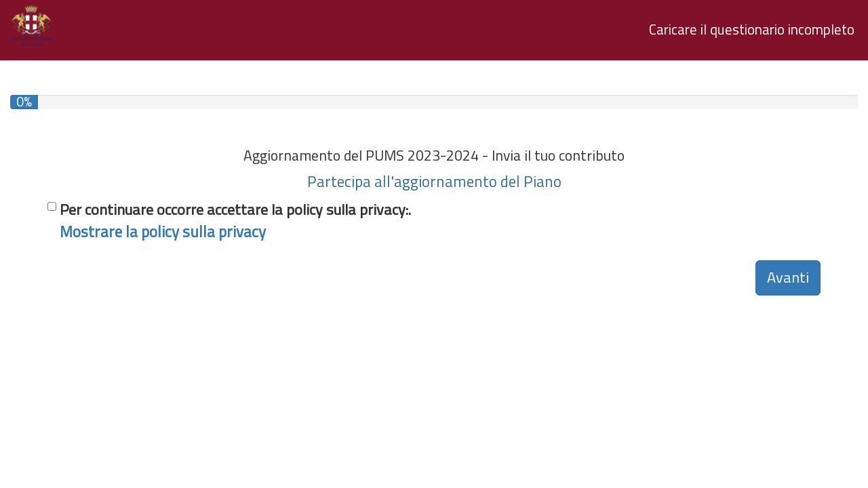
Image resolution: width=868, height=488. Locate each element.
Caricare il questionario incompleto (752, 29)
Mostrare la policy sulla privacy (163, 231)
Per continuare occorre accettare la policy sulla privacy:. (235, 221)
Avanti (788, 277)
